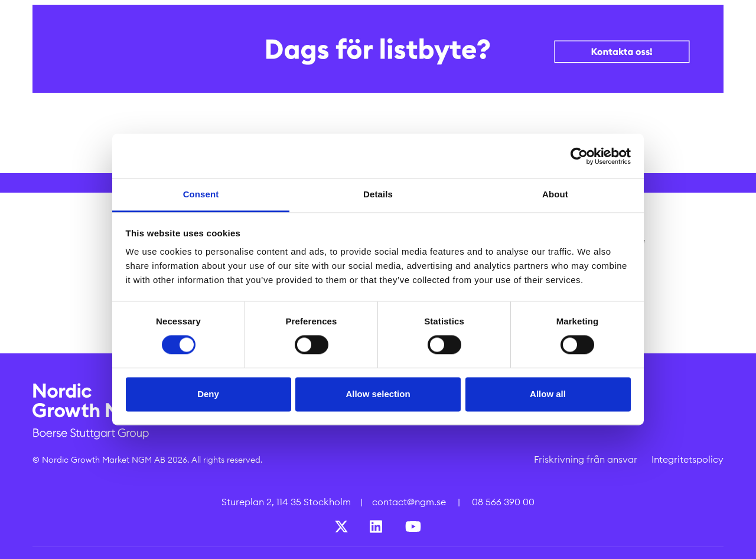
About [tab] (555, 194)
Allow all (548, 394)
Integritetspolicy (687, 459)
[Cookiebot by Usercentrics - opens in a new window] (579, 156)
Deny (208, 394)
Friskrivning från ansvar (586, 459)
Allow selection (378, 394)
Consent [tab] (201, 194)
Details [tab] (378, 194)
